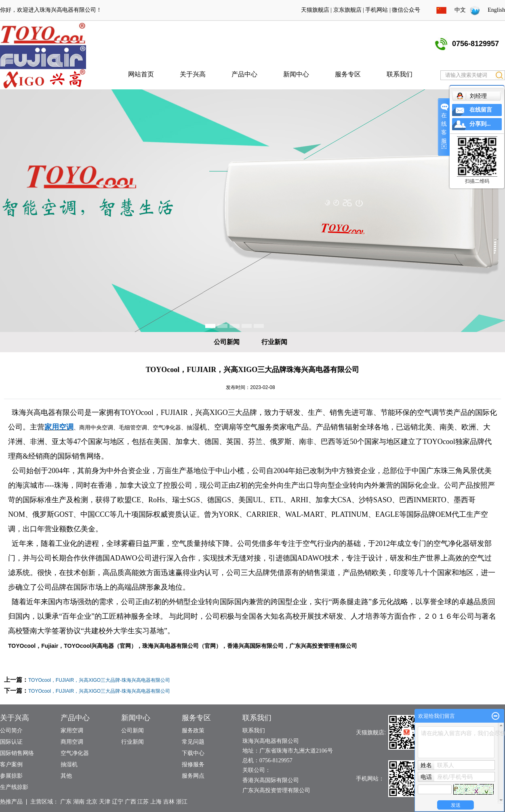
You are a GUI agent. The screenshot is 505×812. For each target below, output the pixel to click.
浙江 (182, 801)
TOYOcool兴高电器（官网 (97, 646)
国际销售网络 (17, 753)
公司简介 (11, 731)
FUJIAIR (174, 412)
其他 (66, 776)
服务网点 (193, 776)
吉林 (169, 801)
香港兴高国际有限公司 (255, 646)
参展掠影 (11, 776)
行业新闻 (274, 342)
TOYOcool (137, 412)
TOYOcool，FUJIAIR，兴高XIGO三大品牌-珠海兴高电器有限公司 (99, 680)
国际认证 (11, 742)
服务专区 (348, 74)
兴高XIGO (211, 412)
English (496, 10)
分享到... (480, 124)
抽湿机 (69, 764)
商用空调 (72, 742)
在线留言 (481, 110)
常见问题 (193, 742)
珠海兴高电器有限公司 (68, 10)
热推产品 (11, 801)
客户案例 (11, 764)
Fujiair (50, 646)
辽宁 (118, 801)
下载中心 (193, 753)
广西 (130, 801)
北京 (92, 801)
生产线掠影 (14, 787)
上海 (156, 801)
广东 (66, 801)
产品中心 (244, 74)
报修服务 (193, 764)
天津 (105, 801)
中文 (460, 10)
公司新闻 (227, 342)
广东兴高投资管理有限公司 (323, 646)
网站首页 (141, 74)
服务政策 (193, 731)
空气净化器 (75, 753)
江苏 (143, 801)
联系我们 (400, 74)
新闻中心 (296, 74)
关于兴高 (193, 74)
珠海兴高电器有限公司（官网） (182, 646)
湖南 (79, 801)
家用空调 (72, 731)
